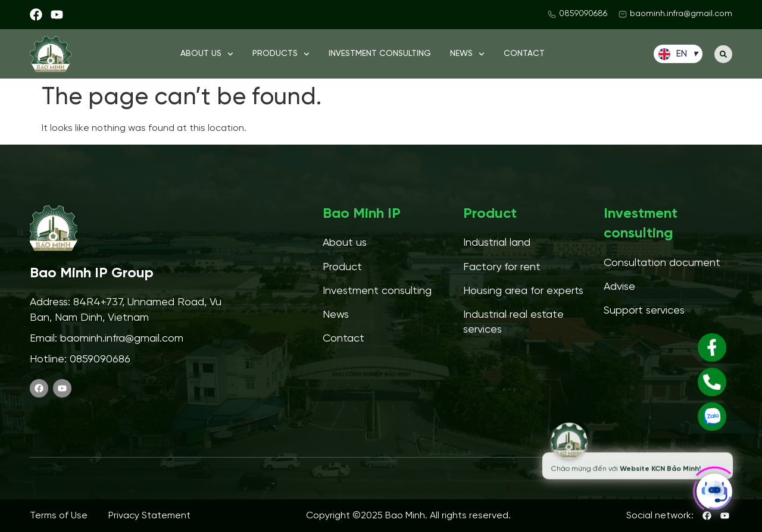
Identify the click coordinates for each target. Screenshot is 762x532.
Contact (524, 54)
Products (281, 54)
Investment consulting (380, 54)
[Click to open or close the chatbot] (714, 488)
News (467, 54)
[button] (723, 54)
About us (207, 54)
